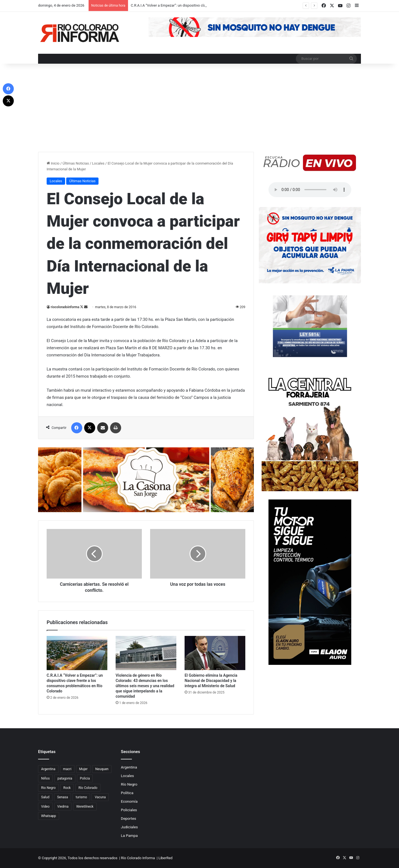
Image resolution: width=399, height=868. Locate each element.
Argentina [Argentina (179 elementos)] (48, 769)
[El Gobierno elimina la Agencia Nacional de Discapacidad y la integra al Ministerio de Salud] (215, 653)
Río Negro (129, 784)
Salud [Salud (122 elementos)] (45, 797)
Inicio (53, 163)
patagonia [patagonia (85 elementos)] (65, 778)
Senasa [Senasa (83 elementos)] (62, 797)
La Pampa (129, 835)
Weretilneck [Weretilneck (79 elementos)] (85, 807)
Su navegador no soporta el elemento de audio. (310, 190)
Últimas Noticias (76, 163)
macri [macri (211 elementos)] (67, 769)
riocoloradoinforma (65, 307)
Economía (129, 801)
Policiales (129, 810)
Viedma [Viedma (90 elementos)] (63, 807)
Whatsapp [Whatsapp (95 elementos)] (49, 816)
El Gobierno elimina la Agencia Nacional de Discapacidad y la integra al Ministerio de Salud (211, 681)
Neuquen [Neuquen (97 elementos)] (102, 769)
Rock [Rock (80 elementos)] (67, 788)
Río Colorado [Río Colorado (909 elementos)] (88, 788)
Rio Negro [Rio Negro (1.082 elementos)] (48, 788)
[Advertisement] (199, 111)
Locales (98, 163)
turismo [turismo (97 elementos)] (81, 797)
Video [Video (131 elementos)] (45, 807)
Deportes (128, 818)
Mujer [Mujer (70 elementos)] (83, 769)
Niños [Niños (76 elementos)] (45, 778)
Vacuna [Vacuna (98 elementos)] (100, 797)
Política (127, 793)
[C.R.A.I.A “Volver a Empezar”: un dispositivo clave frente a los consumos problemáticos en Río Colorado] (77, 653)
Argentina (129, 767)
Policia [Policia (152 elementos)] (85, 778)
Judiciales (129, 827)
